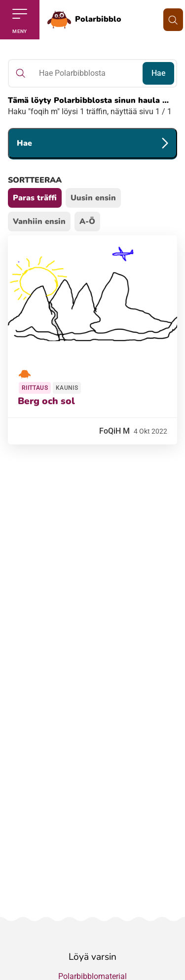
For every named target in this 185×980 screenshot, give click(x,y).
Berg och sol (46, 401)
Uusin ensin (93, 198)
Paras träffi (35, 198)
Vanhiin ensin (39, 221)
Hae (159, 73)
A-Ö (87, 221)
